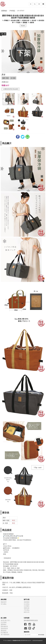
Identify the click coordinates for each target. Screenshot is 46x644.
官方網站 (4, 604)
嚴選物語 (4, 11)
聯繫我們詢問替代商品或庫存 (11, 89)
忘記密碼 (4, 622)
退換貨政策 (4, 628)
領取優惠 (41, 635)
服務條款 (4, 624)
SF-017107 (21, 11)
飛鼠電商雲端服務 (37, 641)
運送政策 (4, 631)
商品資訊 (23, 26)
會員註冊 (4, 620)
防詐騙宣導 (4, 632)
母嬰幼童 (27, 608)
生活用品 (27, 604)
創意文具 (27, 612)
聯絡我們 (4, 602)
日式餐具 (27, 606)
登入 (9, 620)
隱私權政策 (4, 626)
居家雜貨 (27, 602)
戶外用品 (12, 11)
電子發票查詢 (5, 634)
